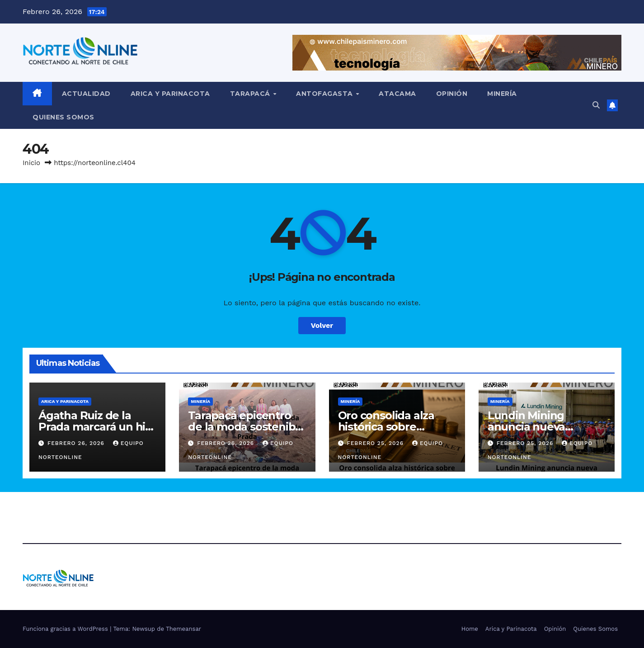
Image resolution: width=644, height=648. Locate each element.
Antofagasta (325, 94)
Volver (322, 325)
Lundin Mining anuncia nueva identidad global (531, 427)
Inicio (31, 163)
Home (470, 629)
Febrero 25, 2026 (376, 443)
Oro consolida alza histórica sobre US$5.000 (386, 427)
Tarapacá (251, 94)
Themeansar (183, 629)
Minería (502, 94)
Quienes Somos (63, 117)
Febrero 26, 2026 (77, 443)
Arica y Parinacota (170, 94)
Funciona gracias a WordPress (66, 629)
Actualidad (86, 94)
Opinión (452, 94)
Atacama (397, 94)
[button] (596, 105)
